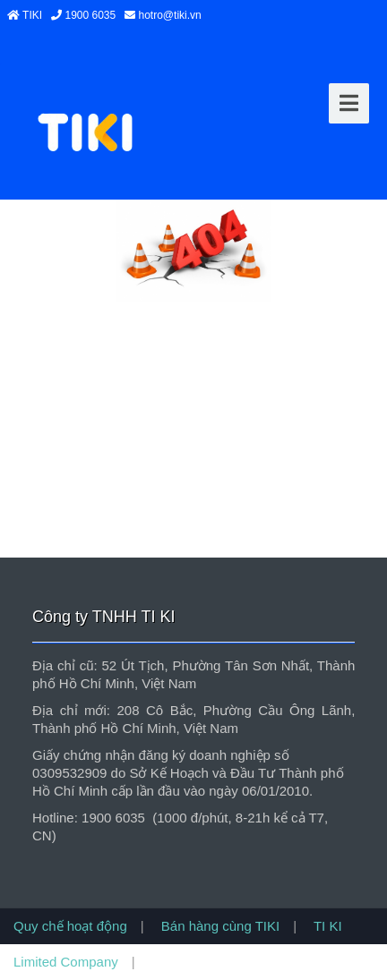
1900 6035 (89, 15)
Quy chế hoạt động (70, 926)
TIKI (31, 15)
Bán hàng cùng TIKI (219, 926)
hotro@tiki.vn (168, 15)
